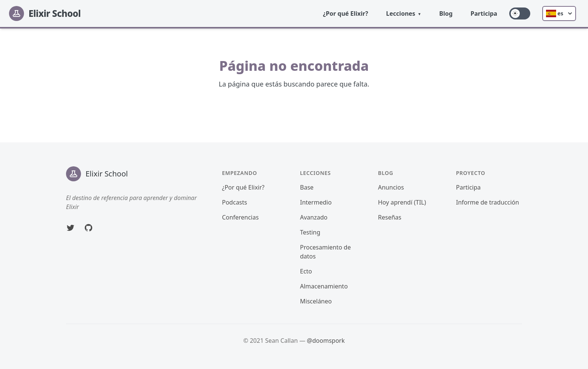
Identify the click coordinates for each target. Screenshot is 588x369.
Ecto (306, 271)
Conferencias (240, 217)
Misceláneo (316, 301)
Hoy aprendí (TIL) (402, 202)
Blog (446, 13)
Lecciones (401, 13)
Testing (310, 232)
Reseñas (390, 217)
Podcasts (235, 202)
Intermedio (316, 202)
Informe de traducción (487, 202)
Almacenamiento (324, 286)
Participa (484, 13)
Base (307, 187)
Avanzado (314, 217)
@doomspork (326, 341)
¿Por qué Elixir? (345, 13)
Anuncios (391, 187)
